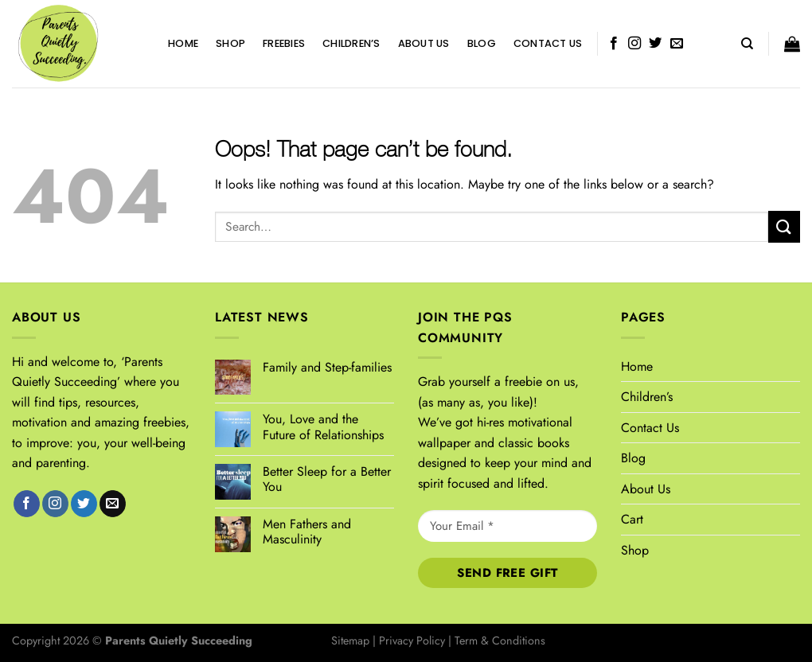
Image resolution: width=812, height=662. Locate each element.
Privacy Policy (412, 641)
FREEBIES (284, 43)
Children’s (351, 43)
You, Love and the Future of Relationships (323, 426)
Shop (230, 43)
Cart (632, 519)
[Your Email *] (507, 526)
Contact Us (548, 43)
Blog (482, 43)
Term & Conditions (500, 641)
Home (183, 43)
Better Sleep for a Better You (327, 479)
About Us (424, 43)
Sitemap (350, 641)
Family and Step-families (327, 367)
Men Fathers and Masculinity (307, 532)
